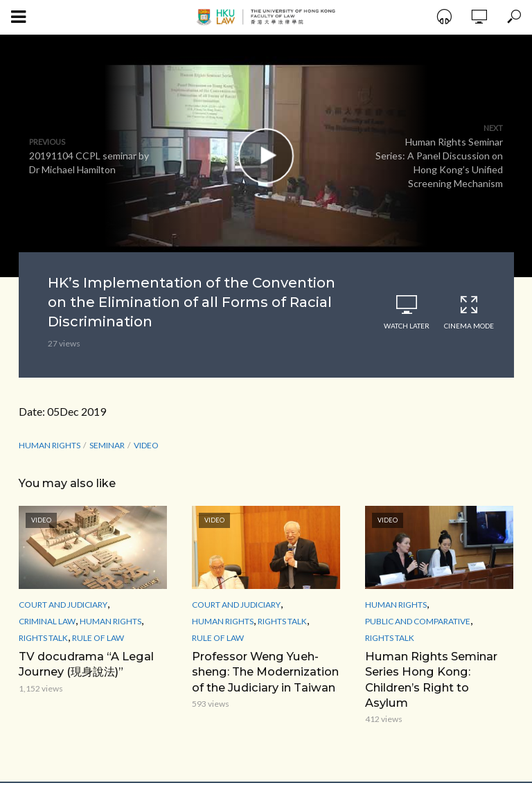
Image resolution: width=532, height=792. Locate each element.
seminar (107, 445)
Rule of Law (98, 638)
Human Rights (50, 445)
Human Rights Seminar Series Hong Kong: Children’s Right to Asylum (439, 671)
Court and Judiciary (63, 605)
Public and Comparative (418, 621)
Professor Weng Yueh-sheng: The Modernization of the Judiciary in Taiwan (265, 671)
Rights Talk (43, 638)
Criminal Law (47, 621)
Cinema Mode (469, 312)
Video (146, 445)
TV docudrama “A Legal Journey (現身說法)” (85, 663)
